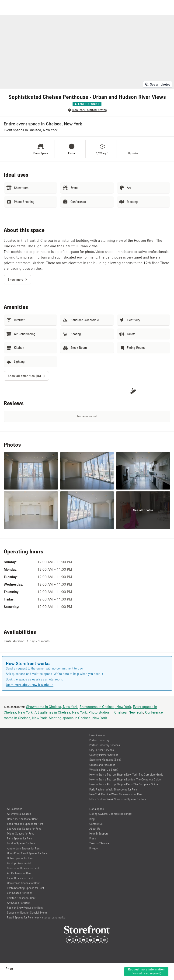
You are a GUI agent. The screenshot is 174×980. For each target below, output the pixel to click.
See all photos (158, 84)
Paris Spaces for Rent (20, 838)
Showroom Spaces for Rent (23, 868)
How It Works (97, 735)
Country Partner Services (104, 755)
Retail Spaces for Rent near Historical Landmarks (36, 917)
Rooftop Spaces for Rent (21, 898)
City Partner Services (102, 750)
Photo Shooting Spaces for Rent (26, 888)
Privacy (93, 848)
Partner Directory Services (105, 745)
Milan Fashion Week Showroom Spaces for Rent (118, 799)
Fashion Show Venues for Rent (25, 908)
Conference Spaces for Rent (23, 883)
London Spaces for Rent (21, 843)
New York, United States (89, 110)
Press (93, 838)
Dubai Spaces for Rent (20, 858)
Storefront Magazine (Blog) (105, 760)
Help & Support (99, 833)
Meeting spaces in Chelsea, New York (78, 718)
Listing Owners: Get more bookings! (111, 814)
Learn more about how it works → (30, 685)
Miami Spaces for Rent (20, 833)
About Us (95, 829)
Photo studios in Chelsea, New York (116, 712)
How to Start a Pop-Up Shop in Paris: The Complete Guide (124, 784)
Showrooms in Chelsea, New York (52, 707)
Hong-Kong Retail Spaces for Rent (27, 853)
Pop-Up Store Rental (19, 863)
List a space (97, 809)
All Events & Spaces (19, 814)
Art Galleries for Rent (19, 873)
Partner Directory (99, 740)
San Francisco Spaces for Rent (25, 824)
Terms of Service (99, 843)
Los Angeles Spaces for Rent (24, 829)
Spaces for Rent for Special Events (27, 913)
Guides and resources (102, 765)
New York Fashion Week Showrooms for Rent (116, 794)
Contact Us (96, 824)
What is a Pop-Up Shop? (104, 770)
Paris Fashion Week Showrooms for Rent (113, 789)
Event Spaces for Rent (20, 878)
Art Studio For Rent (18, 903)
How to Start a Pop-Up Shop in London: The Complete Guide (125, 779)
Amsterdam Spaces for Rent (24, 848)
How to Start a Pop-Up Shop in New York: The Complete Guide (126, 775)
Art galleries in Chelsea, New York (61, 712)
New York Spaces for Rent (22, 819)
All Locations (15, 809)
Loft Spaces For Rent (19, 893)
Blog (92, 819)
